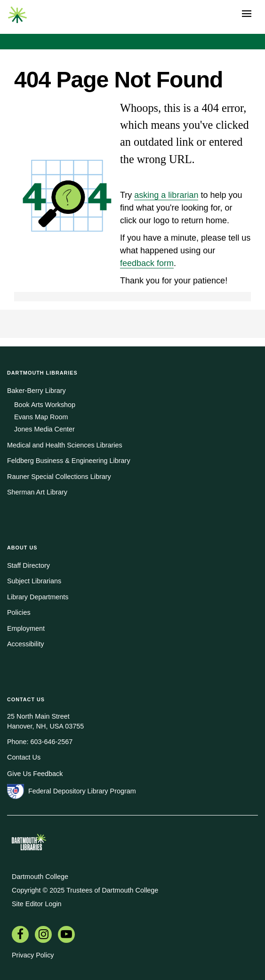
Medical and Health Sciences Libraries (65, 445)
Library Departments (38, 597)
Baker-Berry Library (36, 391)
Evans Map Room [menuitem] (41, 417)
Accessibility (25, 644)
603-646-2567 (52, 742)
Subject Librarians (34, 581)
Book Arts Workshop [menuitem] (45, 405)
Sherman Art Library (37, 492)
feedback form (147, 263)
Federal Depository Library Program (82, 791)
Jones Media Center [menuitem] (44, 429)
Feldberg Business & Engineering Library (69, 461)
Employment (26, 628)
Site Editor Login (37, 904)
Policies (19, 612)
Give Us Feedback (35, 774)
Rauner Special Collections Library (59, 477)
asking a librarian (166, 195)
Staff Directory (28, 565)
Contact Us (24, 757)
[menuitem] (20, 935)
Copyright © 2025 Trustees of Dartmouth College (85, 890)
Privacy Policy (33, 955)
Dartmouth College (40, 877)
